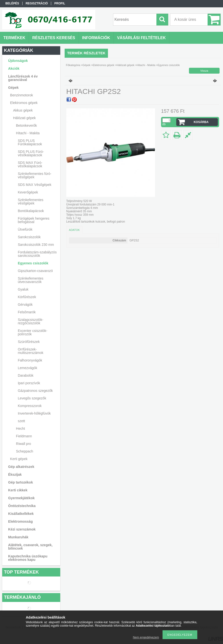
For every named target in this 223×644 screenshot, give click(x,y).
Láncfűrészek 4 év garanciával (23, 78)
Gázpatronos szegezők (35, 391)
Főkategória (73, 65)
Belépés (12, 3)
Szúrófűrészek (29, 342)
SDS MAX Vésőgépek (35, 185)
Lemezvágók (28, 368)
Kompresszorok (30, 406)
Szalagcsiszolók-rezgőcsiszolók (31, 321)
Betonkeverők (26, 125)
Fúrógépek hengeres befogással (34, 220)
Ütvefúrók (25, 229)
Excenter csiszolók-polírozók (33, 332)
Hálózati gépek (125, 65)
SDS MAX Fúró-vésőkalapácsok (30, 164)
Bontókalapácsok (31, 211)
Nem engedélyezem (146, 637)
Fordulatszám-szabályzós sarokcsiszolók (37, 254)
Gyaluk (23, 289)
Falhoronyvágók (30, 360)
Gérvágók (25, 305)
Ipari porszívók (29, 383)
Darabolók (26, 375)
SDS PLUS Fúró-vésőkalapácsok (31, 153)
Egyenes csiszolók (33, 263)
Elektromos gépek (104, 65)
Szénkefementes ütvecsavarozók (31, 280)
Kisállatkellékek (21, 514)
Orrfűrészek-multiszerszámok (31, 351)
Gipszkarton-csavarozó (35, 271)
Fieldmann (24, 436)
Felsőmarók (27, 312)
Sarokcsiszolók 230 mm (36, 245)
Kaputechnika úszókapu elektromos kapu (28, 558)
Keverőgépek (28, 192)
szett (22, 421)
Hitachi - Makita (146, 65)
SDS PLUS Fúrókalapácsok (30, 142)
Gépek (86, 65)
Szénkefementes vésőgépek (31, 202)
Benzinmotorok (21, 95)
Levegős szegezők (32, 398)
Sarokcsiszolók (29, 237)
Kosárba (201, 122)
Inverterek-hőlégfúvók (34, 413)
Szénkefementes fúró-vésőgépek (35, 175)
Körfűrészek (27, 297)
